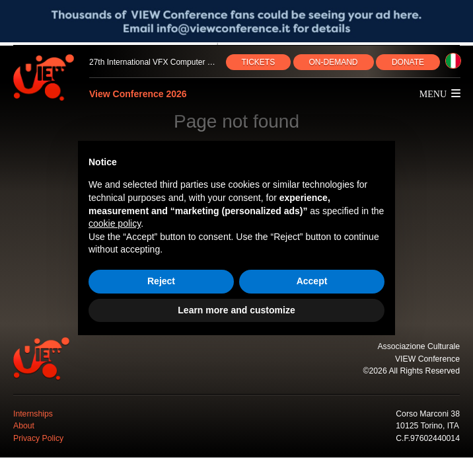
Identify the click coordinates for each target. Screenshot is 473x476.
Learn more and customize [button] (236, 310)
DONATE (408, 62)
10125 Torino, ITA (427, 426)
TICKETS (259, 62)
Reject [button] (161, 281)
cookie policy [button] (115, 223)
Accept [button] (312, 281)
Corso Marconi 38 (428, 414)
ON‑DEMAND (334, 62)
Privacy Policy (38, 438)
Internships (33, 414)
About (24, 426)
